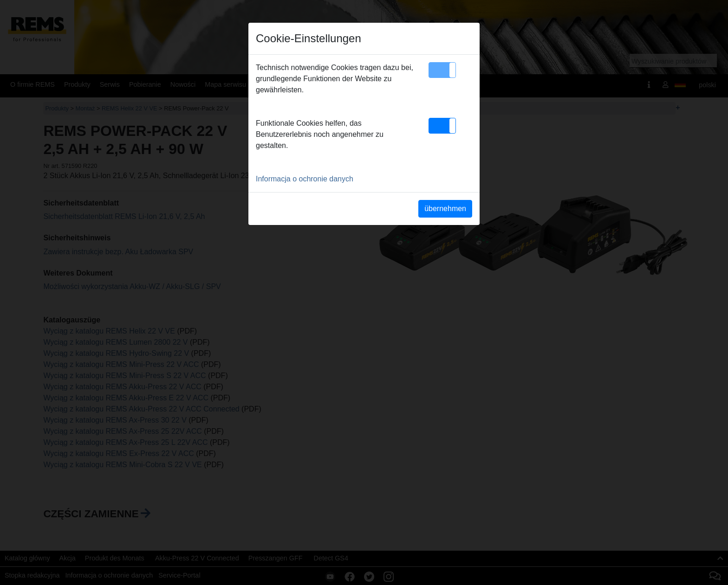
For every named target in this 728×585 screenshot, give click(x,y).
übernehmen (445, 209)
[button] (442, 70)
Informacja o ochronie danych (305, 179)
